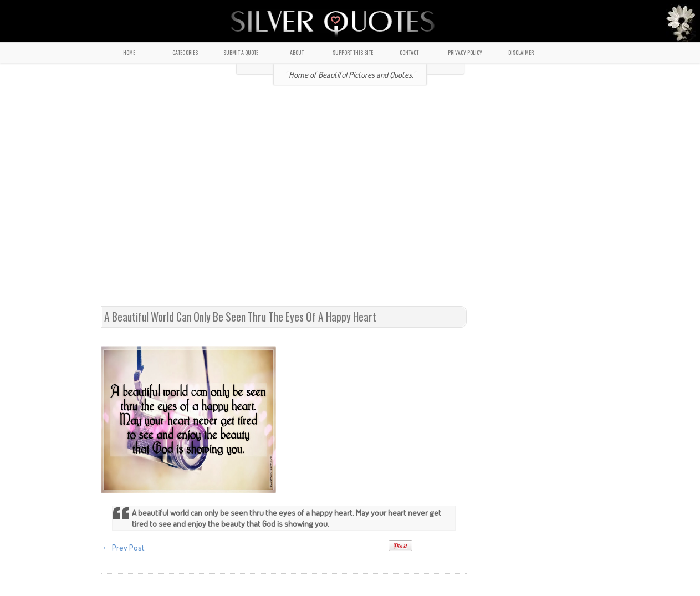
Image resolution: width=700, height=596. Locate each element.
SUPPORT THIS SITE (353, 52)
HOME (129, 52)
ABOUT (297, 52)
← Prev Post (123, 547)
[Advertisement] (199, 200)
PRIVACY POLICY (465, 52)
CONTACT (409, 52)
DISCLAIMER (521, 52)
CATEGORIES (185, 52)
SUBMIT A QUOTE (241, 52)
